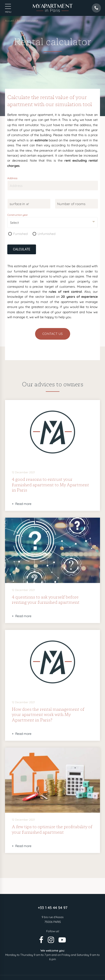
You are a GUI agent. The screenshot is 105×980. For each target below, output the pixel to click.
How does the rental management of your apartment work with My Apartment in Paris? (48, 714)
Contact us (53, 334)
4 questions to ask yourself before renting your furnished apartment (46, 599)
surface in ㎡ (19, 204)
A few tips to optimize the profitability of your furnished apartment (52, 829)
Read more (23, 504)
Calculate (22, 249)
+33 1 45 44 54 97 (53, 908)
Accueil (10, 21)
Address (12, 178)
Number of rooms (71, 204)
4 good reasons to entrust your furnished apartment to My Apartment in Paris (50, 484)
